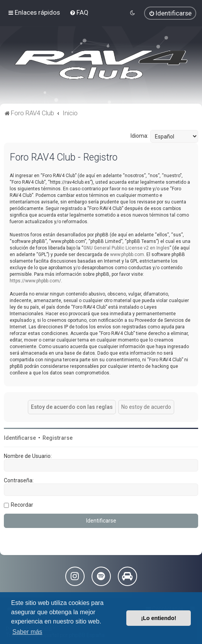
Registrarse (58, 438)
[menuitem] (79, 12)
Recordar (22, 505)
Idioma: (139, 136)
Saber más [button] (27, 632)
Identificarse (20, 438)
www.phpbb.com (127, 255)
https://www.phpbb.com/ (35, 281)
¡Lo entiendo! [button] (159, 618)
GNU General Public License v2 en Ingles (126, 248)
